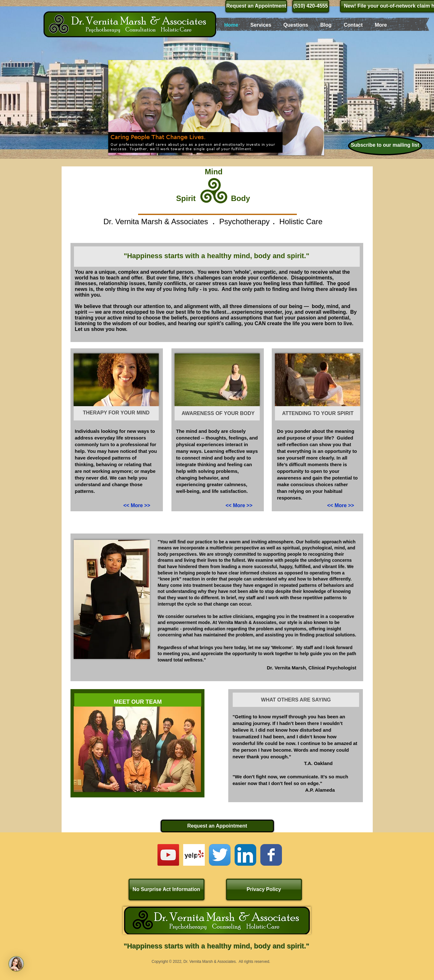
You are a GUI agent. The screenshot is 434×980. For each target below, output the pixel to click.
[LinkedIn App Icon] (245, 855)
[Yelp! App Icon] (194, 855)
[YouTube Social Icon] (168, 855)
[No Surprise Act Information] (167, 889)
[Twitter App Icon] (220, 855)
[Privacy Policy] (264, 889)
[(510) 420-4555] (311, 6)
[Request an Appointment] (256, 6)
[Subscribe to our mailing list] (385, 146)
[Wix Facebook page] (271, 855)
